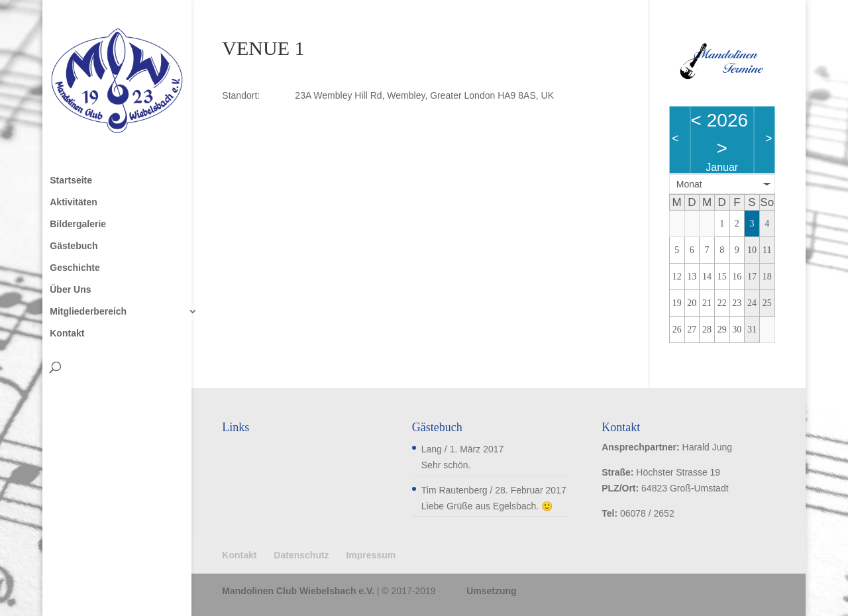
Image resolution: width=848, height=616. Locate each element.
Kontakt (67, 334)
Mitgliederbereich (88, 312)
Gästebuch (74, 246)
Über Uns (70, 290)
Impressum (371, 555)
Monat (689, 184)
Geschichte (75, 268)
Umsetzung (491, 591)
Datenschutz (301, 555)
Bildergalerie (78, 224)
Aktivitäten (74, 202)
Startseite (71, 180)
